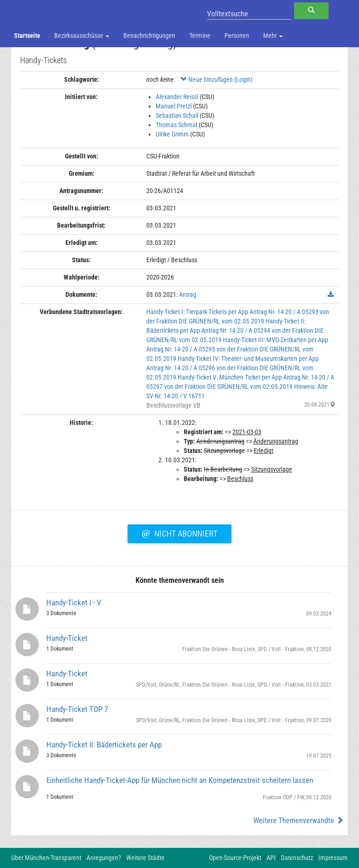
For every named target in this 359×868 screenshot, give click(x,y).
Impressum (333, 858)
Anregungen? (104, 858)
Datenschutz (297, 858)
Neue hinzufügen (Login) (216, 79)
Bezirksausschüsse (82, 36)
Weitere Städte (145, 858)
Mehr (273, 36)
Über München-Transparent (46, 858)
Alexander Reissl (177, 97)
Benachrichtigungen (149, 36)
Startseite (27, 36)
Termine (200, 36)
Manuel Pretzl (174, 106)
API (271, 858)
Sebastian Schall (177, 115)
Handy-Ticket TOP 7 (77, 709)
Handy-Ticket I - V (74, 603)
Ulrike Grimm (172, 134)
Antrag (188, 294)
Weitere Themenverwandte (298, 821)
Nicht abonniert (179, 532)
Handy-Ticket (67, 638)
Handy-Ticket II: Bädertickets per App (104, 745)
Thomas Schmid (176, 125)
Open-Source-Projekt (235, 858)
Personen (237, 36)
